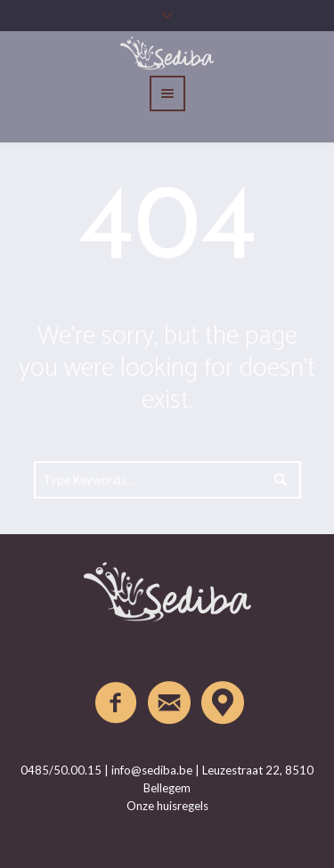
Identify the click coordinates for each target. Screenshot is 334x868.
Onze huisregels (167, 806)
